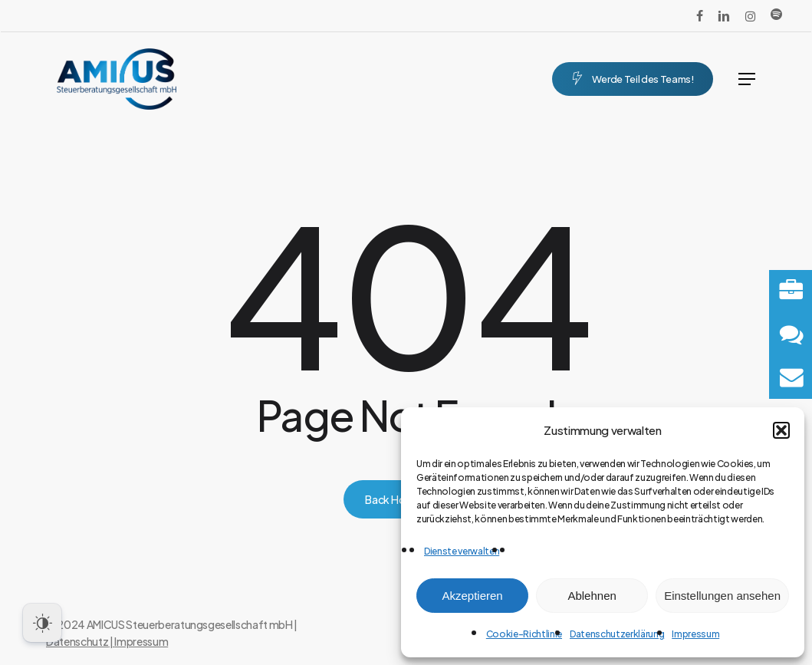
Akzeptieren (472, 596)
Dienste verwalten (462, 551)
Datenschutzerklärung (617, 634)
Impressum (695, 634)
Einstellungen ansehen (722, 596)
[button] (781, 430)
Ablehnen (592, 596)
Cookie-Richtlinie (524, 634)
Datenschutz (77, 641)
